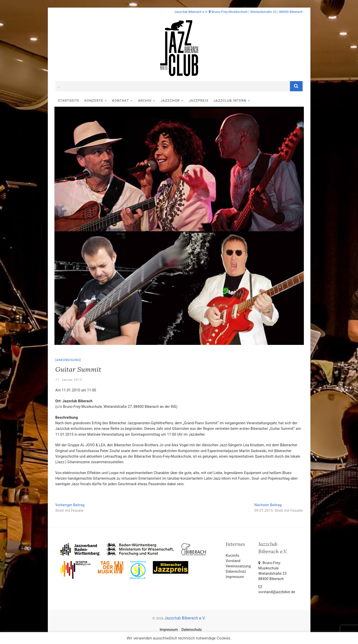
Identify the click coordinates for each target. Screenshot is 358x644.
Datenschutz (236, 571)
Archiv (145, 101)
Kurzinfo (233, 556)
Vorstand (233, 561)
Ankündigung (68, 360)
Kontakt (121, 101)
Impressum (235, 577)
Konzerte (94, 101)
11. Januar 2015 (69, 380)
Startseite (69, 101)
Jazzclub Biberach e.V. (185, 618)
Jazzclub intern (230, 101)
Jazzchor (170, 101)
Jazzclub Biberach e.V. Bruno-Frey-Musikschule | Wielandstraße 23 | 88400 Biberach (238, 12)
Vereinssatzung (238, 566)
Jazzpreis (199, 101)
